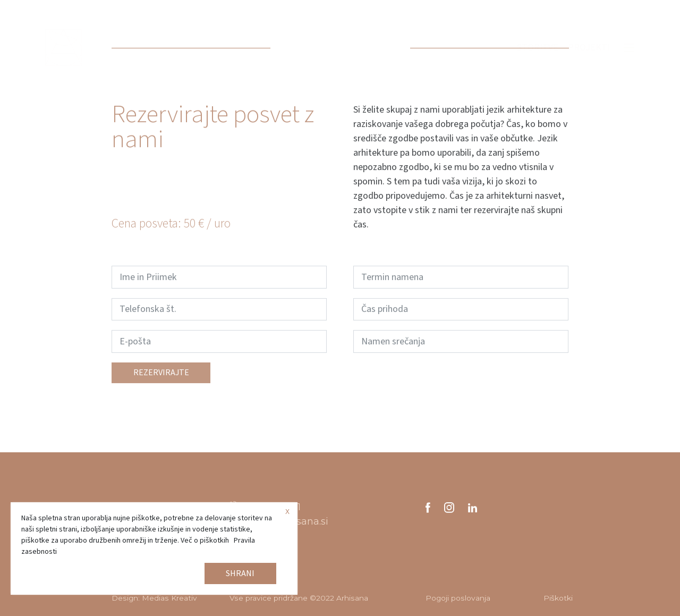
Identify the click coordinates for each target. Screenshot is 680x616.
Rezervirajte (161, 378)
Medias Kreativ (169, 598)
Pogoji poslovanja (458, 598)
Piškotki (558, 598)
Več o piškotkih (205, 541)
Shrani (240, 573)
